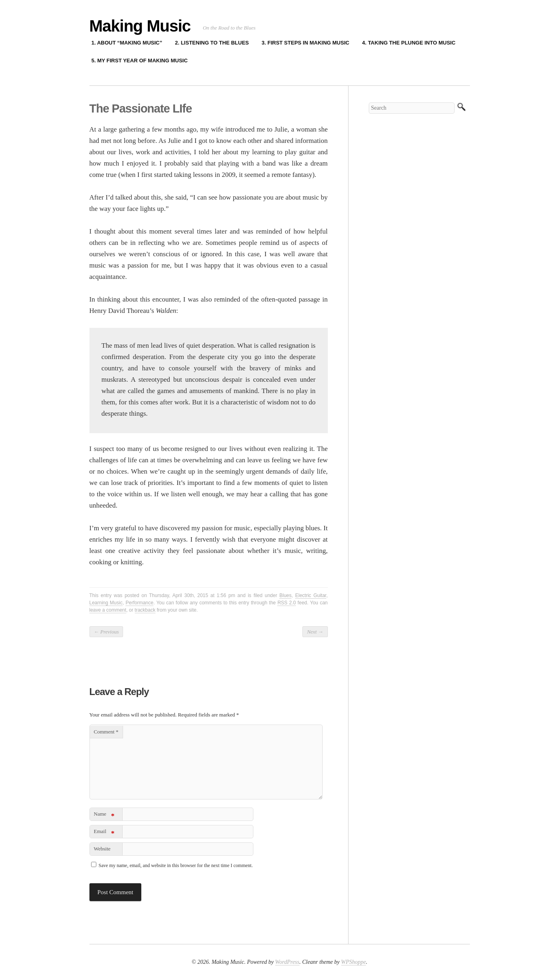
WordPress (287, 962)
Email (104, 833)
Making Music (140, 26)
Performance (139, 603)
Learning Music (106, 603)
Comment (106, 732)
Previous (106, 632)
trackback (145, 610)
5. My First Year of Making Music (140, 61)
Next (315, 632)
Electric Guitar (311, 595)
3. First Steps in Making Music (305, 43)
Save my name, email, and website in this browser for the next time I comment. (176, 865)
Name (104, 815)
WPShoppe (354, 962)
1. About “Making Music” (127, 43)
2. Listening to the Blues (212, 43)
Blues (285, 595)
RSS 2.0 (287, 603)
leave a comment (108, 610)
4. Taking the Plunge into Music (409, 43)
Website (102, 849)
